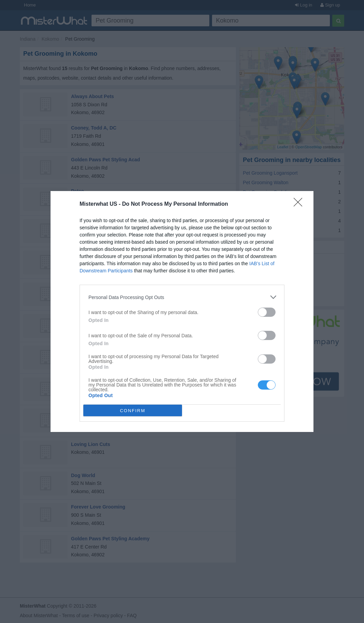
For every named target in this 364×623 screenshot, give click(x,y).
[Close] (300, 204)
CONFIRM (133, 411)
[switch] (267, 312)
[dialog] (182, 311)
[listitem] (182, 297)
